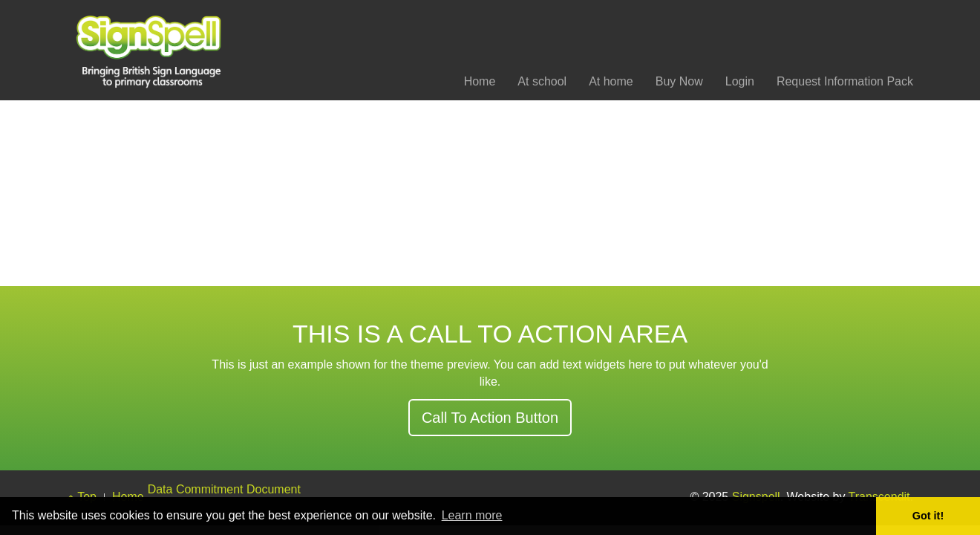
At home (611, 81)
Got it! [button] (928, 516)
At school (542, 81)
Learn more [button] (472, 515)
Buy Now (679, 81)
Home (480, 81)
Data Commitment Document (224, 489)
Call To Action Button (490, 418)
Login (740, 81)
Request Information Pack (845, 81)
